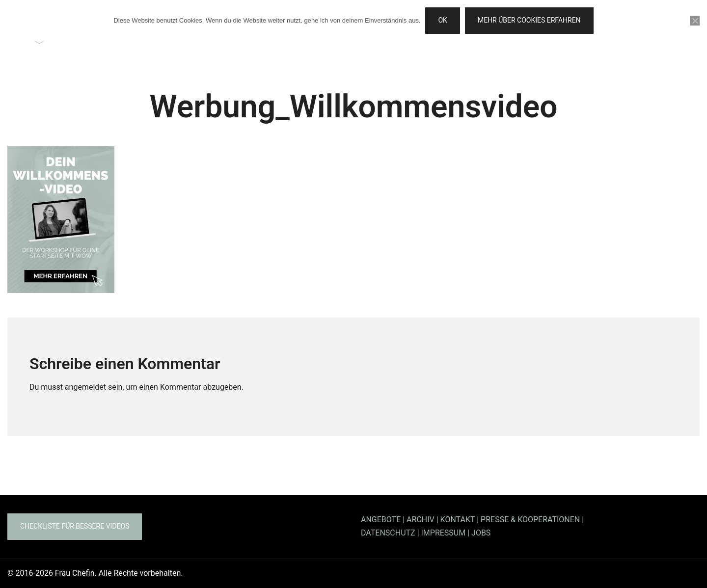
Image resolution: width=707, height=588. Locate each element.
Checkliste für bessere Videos (75, 526)
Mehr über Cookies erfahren (529, 20)
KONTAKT (458, 520)
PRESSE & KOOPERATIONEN (530, 520)
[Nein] (695, 21)
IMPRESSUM (444, 533)
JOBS (481, 533)
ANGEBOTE (381, 520)
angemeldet (85, 387)
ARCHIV (421, 520)
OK (442, 20)
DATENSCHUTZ (388, 533)
